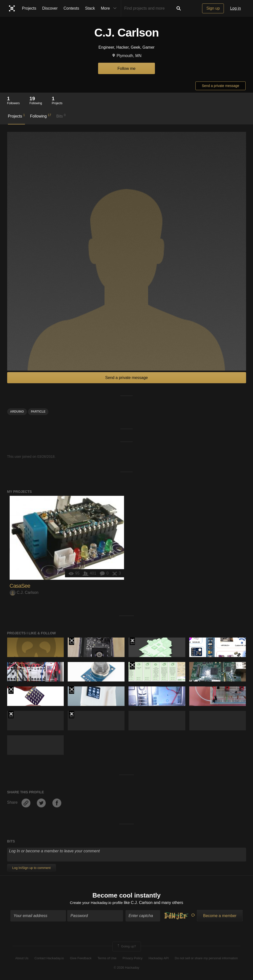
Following (40, 116)
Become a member (220, 916)
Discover (50, 8)
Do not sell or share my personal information (206, 958)
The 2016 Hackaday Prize (132, 666)
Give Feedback (81, 958)
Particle (38, 412)
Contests (71, 8)
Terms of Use (107, 958)
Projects (29, 8)
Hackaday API (159, 958)
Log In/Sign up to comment (32, 868)
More (110, 8)
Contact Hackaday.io (49, 958)
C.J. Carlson (24, 592)
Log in (235, 8)
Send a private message (221, 86)
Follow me (127, 69)
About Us (22, 958)
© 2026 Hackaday (126, 968)
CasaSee (20, 586)
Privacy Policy (133, 958)
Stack (90, 8)
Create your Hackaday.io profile (96, 903)
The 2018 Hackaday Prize (72, 690)
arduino (17, 412)
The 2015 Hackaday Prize (11, 715)
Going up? (126, 947)
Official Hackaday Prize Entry (132, 641)
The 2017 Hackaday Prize (11, 690)
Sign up (213, 8)
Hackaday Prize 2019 (72, 641)
